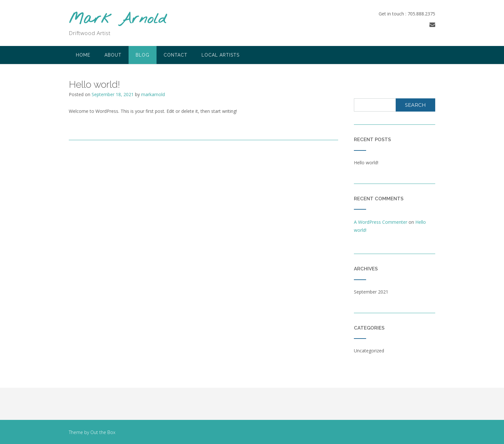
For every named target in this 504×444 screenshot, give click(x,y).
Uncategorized (369, 351)
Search (415, 105)
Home (83, 55)
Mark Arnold (118, 19)
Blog (143, 55)
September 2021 (371, 292)
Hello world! (366, 163)
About (113, 55)
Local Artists (221, 55)
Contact (175, 55)
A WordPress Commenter (381, 222)
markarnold (153, 94)
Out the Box (103, 432)
